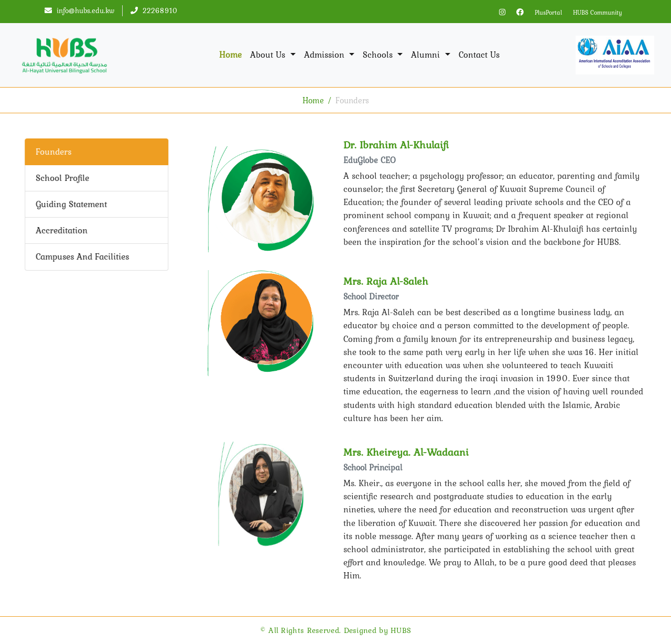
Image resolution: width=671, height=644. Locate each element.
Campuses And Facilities (81, 256)
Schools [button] (379, 55)
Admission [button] (326, 55)
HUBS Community (598, 13)
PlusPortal (548, 13)
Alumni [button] (427, 55)
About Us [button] (269, 55)
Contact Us (479, 55)
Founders (52, 152)
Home (230, 55)
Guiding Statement (70, 204)
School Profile (61, 178)
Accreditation (61, 230)
